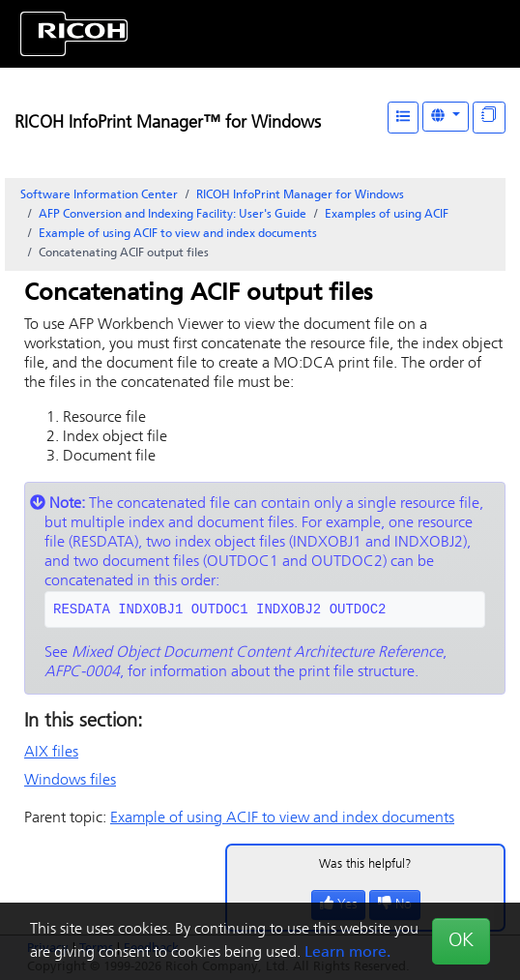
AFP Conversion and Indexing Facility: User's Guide (173, 215)
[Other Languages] (446, 117)
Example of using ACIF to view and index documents (178, 234)
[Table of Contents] (403, 118)
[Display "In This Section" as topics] (489, 118)
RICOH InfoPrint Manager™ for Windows (168, 123)
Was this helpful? (365, 864)
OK (461, 941)
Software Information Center (99, 195)
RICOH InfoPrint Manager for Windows (300, 195)
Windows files (70, 781)
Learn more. (347, 953)
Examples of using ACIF (387, 215)
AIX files (51, 753)
